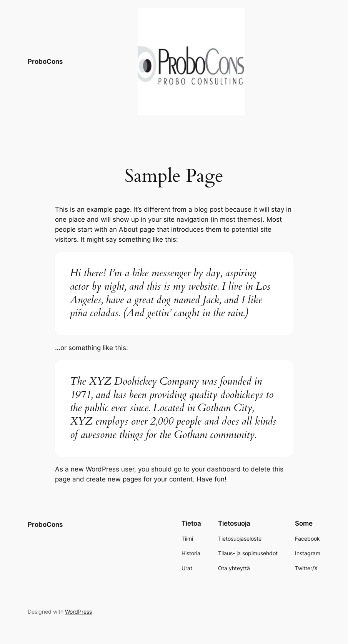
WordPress (78, 612)
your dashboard (216, 469)
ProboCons (45, 61)
